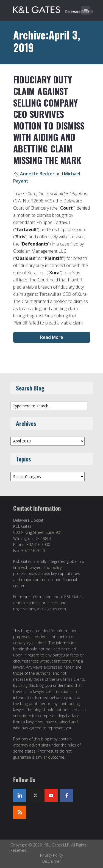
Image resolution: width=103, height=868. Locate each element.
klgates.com (55, 609)
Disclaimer (51, 861)
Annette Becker (37, 174)
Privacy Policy (51, 855)
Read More (52, 337)
